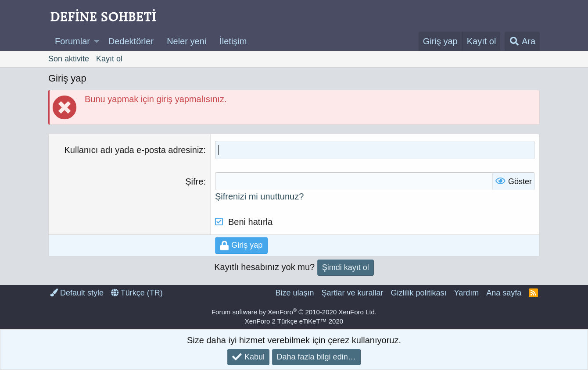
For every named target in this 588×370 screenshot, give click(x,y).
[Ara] (522, 41)
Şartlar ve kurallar (352, 293)
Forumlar (72, 41)
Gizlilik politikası (418, 293)
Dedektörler (131, 41)
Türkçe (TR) (137, 293)
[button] (97, 41)
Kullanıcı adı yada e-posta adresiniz (134, 150)
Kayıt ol (109, 59)
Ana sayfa (504, 293)
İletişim (233, 41)
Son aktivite (69, 59)
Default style (77, 293)
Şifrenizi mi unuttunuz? (259, 197)
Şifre (194, 181)
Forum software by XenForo (294, 312)
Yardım (467, 293)
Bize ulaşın (294, 293)
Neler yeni (186, 41)
